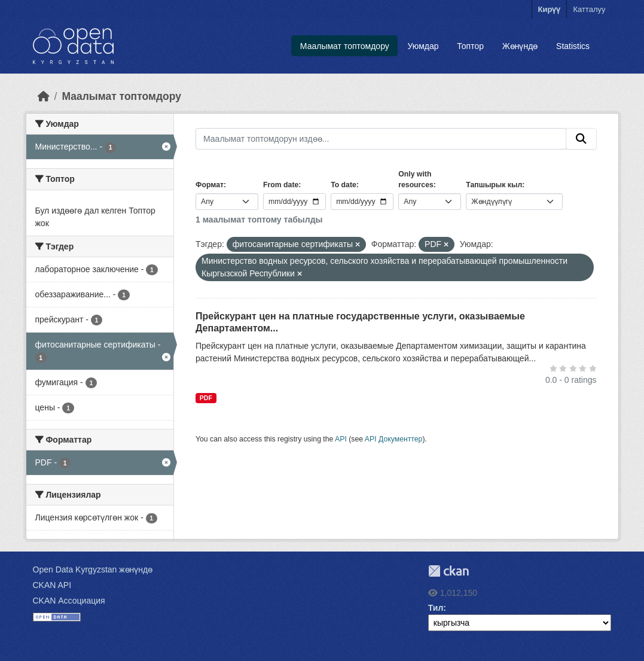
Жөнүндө (520, 46)
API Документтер (394, 439)
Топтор (470, 46)
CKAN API (52, 585)
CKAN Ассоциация (69, 601)
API (341, 439)
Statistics (573, 46)
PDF (206, 398)
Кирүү (550, 9)
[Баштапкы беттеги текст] (44, 96)
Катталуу (589, 9)
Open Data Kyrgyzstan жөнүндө (93, 569)
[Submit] (581, 139)
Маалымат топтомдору (345, 46)
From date (281, 185)
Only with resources (416, 179)
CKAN (448, 571)
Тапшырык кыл (494, 185)
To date (344, 185)
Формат (210, 185)
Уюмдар (423, 46)
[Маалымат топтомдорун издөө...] (381, 139)
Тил (436, 608)
